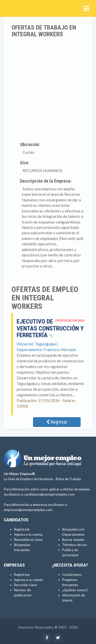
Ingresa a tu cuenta (28, 534)
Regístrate (22, 529)
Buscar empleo (73, 540)
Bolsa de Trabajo (68, 479)
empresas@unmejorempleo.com (28, 510)
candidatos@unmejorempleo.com (49, 494)
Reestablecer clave (28, 540)
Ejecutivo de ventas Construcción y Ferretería (50, 328)
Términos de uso (75, 545)
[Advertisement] (48, 89)
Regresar (57, 422)
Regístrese (22, 575)
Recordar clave (25, 585)
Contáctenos (72, 575)
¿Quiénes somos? (75, 590)
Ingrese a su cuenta (28, 580)
